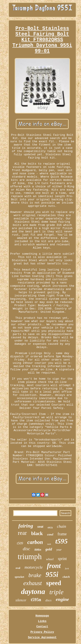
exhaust (33, 583)
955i (52, 574)
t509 (20, 543)
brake (35, 575)
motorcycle (34, 567)
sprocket (19, 577)
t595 (61, 541)
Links (42, 621)
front (54, 566)
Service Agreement (42, 637)
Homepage (42, 616)
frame (62, 534)
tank (49, 544)
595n (38, 550)
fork (67, 568)
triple (56, 592)
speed (54, 583)
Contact (42, 627)
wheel (50, 559)
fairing (26, 526)
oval (18, 568)
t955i (50, 527)
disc (26, 549)
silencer (21, 600)
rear (22, 533)
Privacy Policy (42, 632)
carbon (35, 542)
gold (49, 549)
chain (62, 526)
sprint (62, 559)
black (37, 533)
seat (40, 527)
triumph (30, 557)
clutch (66, 577)
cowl (50, 534)
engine (62, 599)
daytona (33, 591)
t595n (36, 600)
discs (48, 600)
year (59, 550)
